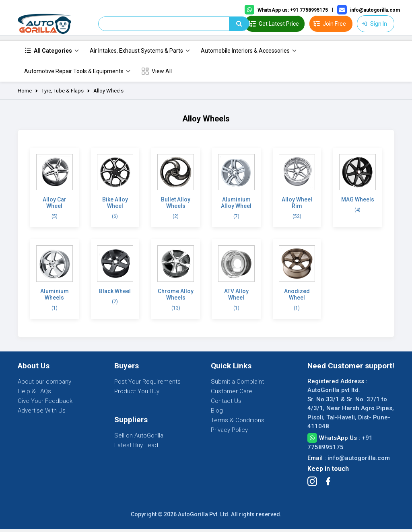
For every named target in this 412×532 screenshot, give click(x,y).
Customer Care (232, 394)
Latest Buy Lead (136, 448)
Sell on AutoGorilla (139, 439)
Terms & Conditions (238, 423)
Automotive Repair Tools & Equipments (74, 74)
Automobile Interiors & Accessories (245, 54)
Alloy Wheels (108, 94)
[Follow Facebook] (328, 485)
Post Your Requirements (147, 385)
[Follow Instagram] (312, 485)
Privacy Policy (229, 433)
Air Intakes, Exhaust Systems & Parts (136, 54)
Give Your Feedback (45, 404)
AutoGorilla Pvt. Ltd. (204, 518)
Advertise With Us (42, 414)
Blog (217, 414)
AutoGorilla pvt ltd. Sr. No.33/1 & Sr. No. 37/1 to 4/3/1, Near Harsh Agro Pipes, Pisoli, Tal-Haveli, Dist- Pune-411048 (351, 412)
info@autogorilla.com (359, 462)
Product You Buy (137, 394)
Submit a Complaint (237, 385)
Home (25, 94)
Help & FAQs (34, 394)
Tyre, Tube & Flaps (63, 94)
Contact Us (226, 404)
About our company (44, 385)
